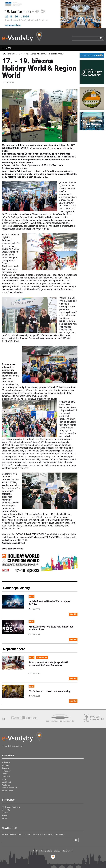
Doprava (5, 768)
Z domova (6, 762)
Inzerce (5, 813)
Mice (21, 54)
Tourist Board (7, 791)
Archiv (5, 818)
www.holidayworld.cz (13, 549)
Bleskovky (6, 810)
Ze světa (5, 765)
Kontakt (5, 816)
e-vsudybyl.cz (8, 746)
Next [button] (102, 719)
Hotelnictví (6, 771)
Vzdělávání (6, 782)
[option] (24, 718)
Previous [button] (4, 719)
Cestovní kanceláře (10, 788)
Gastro (5, 774)
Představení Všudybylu (11, 807)
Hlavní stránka (8, 54)
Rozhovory (6, 785)
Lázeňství (6, 776)
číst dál (73, 614)
